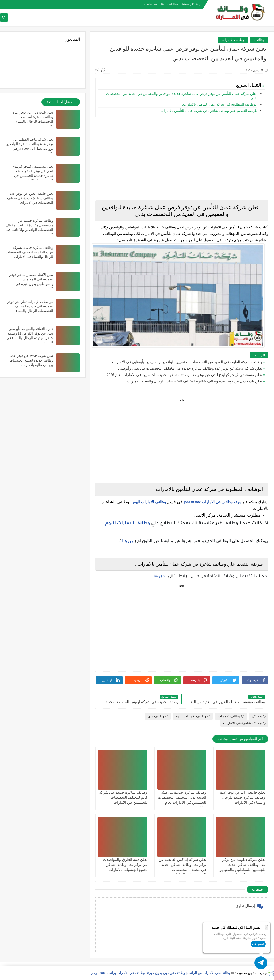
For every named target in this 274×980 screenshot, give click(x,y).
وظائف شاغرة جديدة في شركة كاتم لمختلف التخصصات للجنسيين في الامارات (123, 797)
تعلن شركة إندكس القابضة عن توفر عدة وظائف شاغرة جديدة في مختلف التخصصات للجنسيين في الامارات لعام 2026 (182, 870)
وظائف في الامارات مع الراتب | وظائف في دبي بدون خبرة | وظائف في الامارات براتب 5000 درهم (161, 973)
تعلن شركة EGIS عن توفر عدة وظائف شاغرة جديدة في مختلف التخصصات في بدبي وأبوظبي (190, 368)
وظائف (259, 40)
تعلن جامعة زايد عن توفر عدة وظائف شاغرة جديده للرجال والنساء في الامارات (243, 797)
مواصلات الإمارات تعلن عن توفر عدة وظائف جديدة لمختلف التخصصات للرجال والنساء (30, 306)
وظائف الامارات (233, 40)
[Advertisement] (182, 159)
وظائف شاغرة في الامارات (244, 723)
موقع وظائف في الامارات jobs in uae (212, 502)
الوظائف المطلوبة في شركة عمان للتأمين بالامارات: (220, 104)
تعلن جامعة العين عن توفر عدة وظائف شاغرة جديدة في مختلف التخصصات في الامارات (30, 198)
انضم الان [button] (258, 944)
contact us (151, 4)
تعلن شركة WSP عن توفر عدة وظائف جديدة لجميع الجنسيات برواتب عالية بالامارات (31, 360)
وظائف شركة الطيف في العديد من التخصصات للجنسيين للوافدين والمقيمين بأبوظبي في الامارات (187, 362)
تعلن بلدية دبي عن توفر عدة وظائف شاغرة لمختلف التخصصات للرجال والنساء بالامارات (195, 381)
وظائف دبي (158, 716)
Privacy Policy (191, 4)
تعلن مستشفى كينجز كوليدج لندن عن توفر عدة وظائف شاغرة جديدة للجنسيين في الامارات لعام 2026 (185, 375)
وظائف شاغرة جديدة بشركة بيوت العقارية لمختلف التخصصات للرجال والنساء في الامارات (29, 252)
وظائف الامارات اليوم (149, 502)
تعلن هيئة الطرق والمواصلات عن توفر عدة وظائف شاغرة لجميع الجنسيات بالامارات (125, 865)
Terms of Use (169, 4)
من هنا (128, 541)
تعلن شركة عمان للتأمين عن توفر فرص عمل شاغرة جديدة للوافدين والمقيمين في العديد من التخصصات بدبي (182, 96)
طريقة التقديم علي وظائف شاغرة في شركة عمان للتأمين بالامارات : (208, 111)
